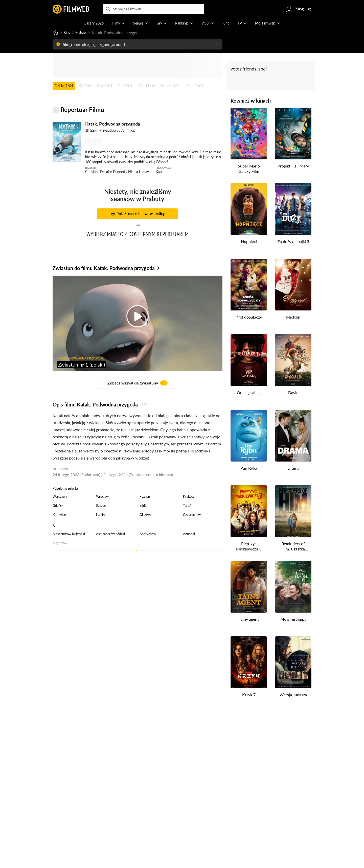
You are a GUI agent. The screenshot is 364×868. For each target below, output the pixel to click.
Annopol (189, 534)
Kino (68, 33)
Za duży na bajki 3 (293, 242)
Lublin (100, 515)
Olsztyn (145, 515)
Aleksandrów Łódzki (110, 534)
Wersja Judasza (293, 695)
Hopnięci (249, 242)
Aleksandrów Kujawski (69, 534)
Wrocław (102, 497)
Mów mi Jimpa (293, 620)
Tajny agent (249, 620)
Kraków (189, 497)
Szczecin (102, 506)
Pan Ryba (249, 468)
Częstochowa (193, 515)
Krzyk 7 (249, 695)
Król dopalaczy (249, 317)
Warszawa (60, 497)
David (293, 393)
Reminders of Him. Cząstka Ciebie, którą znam (293, 547)
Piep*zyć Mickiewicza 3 (249, 547)
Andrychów (148, 534)
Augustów (60, 543)
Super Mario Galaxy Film (249, 169)
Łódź (143, 506)
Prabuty (84, 33)
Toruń (187, 506)
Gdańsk (58, 506)
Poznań (145, 497)
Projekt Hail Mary (293, 166)
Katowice (59, 515)
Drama (293, 468)
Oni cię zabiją (249, 393)
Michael (293, 317)
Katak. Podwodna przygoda (113, 124)
